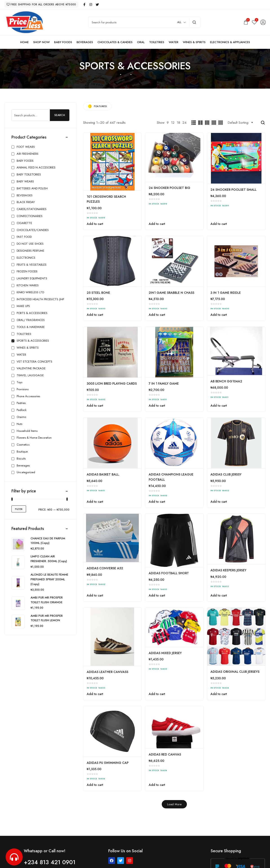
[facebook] (84, 4)
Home (115, 75)
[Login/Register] (263, 22)
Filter (19, 509)
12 (173, 123)
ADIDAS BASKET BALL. (103, 474)
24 (184, 123)
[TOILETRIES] (157, 42)
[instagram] (91, 4)
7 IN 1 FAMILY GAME (164, 384)
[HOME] (24, 42)
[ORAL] (141, 42)
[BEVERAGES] (85, 42)
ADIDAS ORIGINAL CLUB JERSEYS (235, 672)
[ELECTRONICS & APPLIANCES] (230, 42)
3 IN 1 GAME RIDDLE (226, 293)
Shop (126, 75)
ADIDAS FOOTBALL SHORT (169, 573)
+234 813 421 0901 (50, 862)
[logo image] (25, 22)
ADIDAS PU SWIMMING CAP (108, 763)
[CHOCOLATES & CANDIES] (115, 42)
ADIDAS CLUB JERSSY (226, 474)
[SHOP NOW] (41, 42)
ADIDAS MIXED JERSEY (165, 653)
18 (178, 123)
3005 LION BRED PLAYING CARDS (112, 384)
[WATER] (174, 42)
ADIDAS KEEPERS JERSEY (228, 570)
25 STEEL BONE (98, 293)
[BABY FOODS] (63, 42)
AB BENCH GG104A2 (226, 381)
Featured (97, 106)
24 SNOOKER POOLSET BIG (169, 188)
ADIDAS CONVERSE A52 (105, 568)
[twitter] (97, 4)
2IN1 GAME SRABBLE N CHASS (172, 293)
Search (60, 115)
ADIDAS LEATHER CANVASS (107, 672)
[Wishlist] (254, 22)
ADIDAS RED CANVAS (165, 754)
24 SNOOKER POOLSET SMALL (233, 190)
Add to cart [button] (95, 224)
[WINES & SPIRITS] (194, 42)
